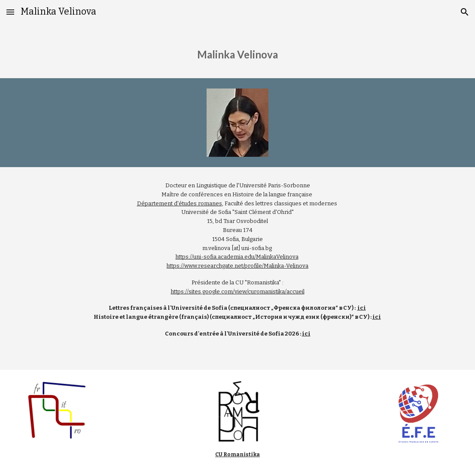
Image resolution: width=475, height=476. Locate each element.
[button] (10, 12)
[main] (237, 51)
